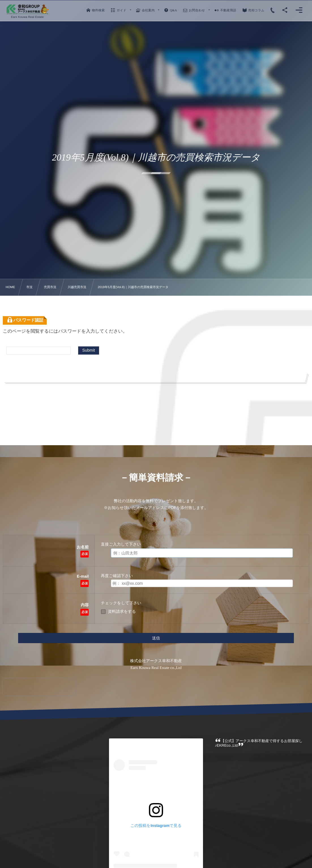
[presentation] (39, 687)
